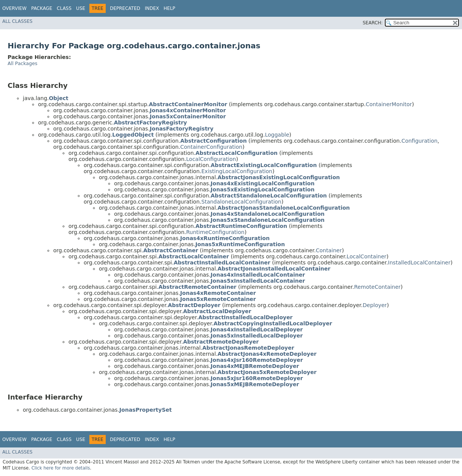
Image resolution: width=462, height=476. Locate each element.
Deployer (375, 305)
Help (169, 8)
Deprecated (125, 8)
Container (329, 250)
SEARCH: (373, 23)
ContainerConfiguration (211, 147)
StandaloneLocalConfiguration (241, 202)
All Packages (22, 63)
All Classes (17, 21)
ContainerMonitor (389, 104)
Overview (14, 8)
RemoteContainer (377, 287)
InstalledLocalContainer (419, 263)
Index (152, 8)
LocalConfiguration (211, 159)
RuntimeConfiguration (215, 232)
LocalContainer (367, 256)
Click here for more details (61, 468)
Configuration (420, 141)
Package (42, 8)
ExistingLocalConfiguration (237, 171)
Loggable (277, 135)
